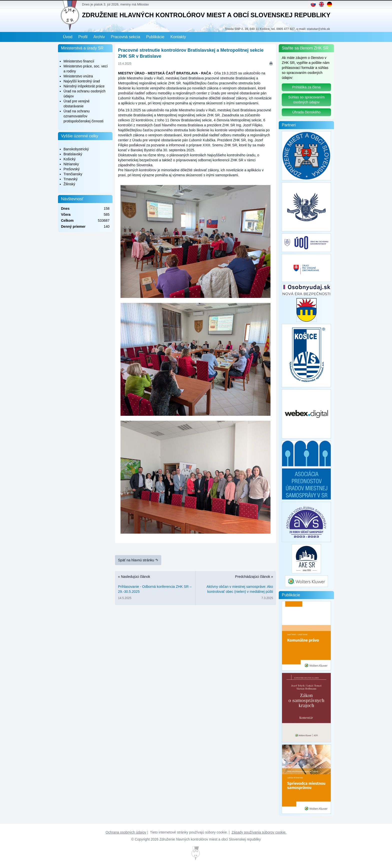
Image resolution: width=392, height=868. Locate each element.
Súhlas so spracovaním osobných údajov (306, 100)
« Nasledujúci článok (155, 588)
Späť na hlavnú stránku (138, 560)
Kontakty (178, 37)
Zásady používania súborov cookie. (259, 832)
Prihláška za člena (306, 87)
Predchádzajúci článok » (236, 588)
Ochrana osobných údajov (126, 832)
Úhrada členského (306, 112)
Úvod (68, 37)
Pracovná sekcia (125, 37)
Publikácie (155, 37)
